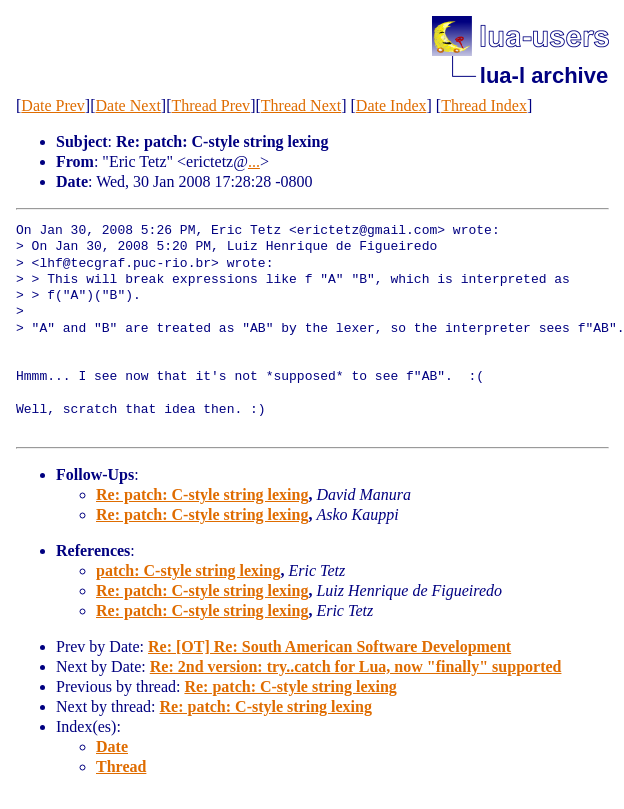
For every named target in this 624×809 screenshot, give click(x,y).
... (254, 161)
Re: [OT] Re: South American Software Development (329, 646)
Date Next (128, 105)
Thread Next (301, 105)
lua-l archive (544, 75)
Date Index (391, 105)
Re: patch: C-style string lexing (202, 494)
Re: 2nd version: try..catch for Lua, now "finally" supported (356, 666)
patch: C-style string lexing (188, 570)
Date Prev (53, 105)
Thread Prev (210, 105)
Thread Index (484, 105)
